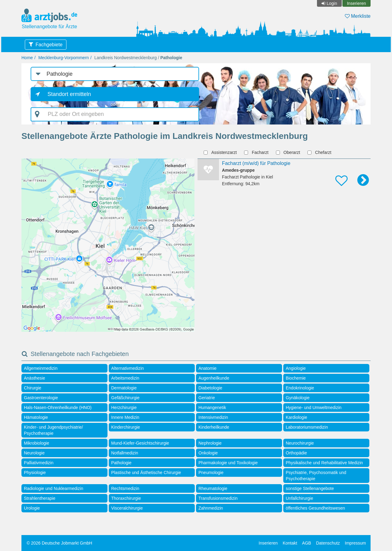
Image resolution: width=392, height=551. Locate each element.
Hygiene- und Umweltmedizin (314, 408)
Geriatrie (207, 398)
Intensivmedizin (213, 417)
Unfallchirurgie (299, 498)
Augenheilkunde (214, 378)
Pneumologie (211, 473)
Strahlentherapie (40, 498)
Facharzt (257, 152)
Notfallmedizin (125, 453)
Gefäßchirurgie (125, 398)
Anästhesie (34, 378)
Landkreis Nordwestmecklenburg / (138, 58)
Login (332, 3)
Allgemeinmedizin (41, 368)
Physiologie (35, 473)
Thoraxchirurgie (126, 498)
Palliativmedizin (39, 463)
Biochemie (296, 378)
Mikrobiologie (36, 443)
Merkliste (358, 16)
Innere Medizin (125, 417)
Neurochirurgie (300, 443)
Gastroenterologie (41, 398)
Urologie (32, 508)
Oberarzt (289, 152)
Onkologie (208, 453)
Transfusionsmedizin (218, 498)
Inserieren (356, 3)
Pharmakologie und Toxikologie (228, 463)
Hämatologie (36, 417)
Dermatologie (124, 388)
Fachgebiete (49, 45)
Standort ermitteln (69, 94)
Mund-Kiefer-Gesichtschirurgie (140, 443)
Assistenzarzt (221, 152)
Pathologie (121, 463)
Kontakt (290, 543)
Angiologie (296, 368)
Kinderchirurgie (126, 427)
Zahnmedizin (211, 508)
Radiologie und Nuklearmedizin (54, 488)
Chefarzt (320, 152)
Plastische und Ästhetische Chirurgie (146, 473)
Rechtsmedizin (125, 488)
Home (27, 58)
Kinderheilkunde (214, 427)
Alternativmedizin (128, 368)
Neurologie (34, 453)
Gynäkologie (298, 398)
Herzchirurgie (124, 408)
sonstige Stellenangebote (310, 488)
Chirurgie (33, 388)
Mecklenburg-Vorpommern (64, 58)
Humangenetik (212, 408)
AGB (307, 543)
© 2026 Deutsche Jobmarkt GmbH (59, 543)
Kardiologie (296, 417)
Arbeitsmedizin (125, 378)
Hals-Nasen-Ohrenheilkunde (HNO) (58, 408)
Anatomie (207, 368)
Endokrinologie (300, 388)
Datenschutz (328, 543)
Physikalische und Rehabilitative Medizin (324, 463)
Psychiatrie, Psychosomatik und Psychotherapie (316, 476)
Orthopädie (296, 453)
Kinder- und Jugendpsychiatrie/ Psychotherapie (53, 430)
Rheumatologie (213, 488)
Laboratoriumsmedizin (307, 427)
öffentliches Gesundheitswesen (315, 508)
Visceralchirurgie (127, 508)
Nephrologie (210, 443)
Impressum (355, 543)
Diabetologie (210, 388)
